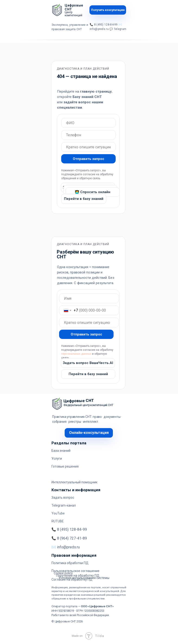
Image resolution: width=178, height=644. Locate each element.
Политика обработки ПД (70, 563)
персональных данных (76, 354)
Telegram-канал (64, 505)
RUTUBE (58, 521)
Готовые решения (65, 466)
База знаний (61, 451)
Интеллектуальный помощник (74, 482)
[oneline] (88, 123)
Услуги (57, 459)
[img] (57, 10)
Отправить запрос (89, 159)
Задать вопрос (63, 498)
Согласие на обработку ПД (72, 579)
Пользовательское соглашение (75, 571)
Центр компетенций (73, 14)
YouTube (58, 513)
